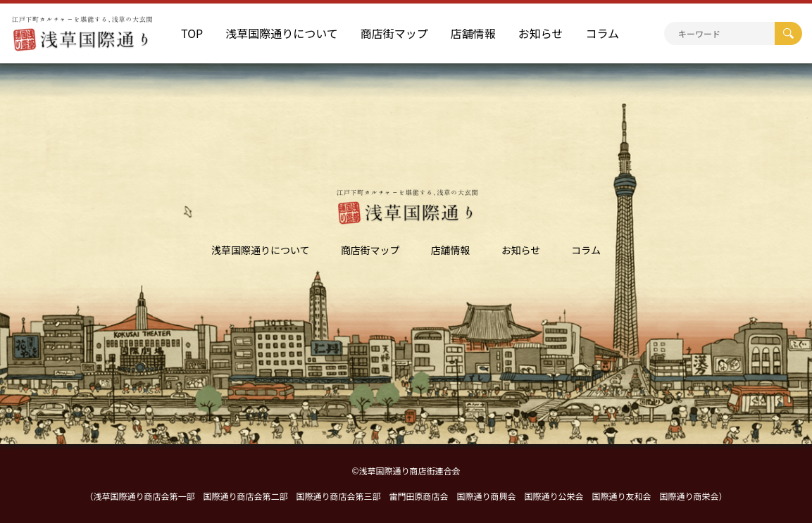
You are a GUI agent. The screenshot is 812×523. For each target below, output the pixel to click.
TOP (192, 33)
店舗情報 (473, 33)
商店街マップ (394, 33)
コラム (602, 33)
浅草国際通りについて (282, 33)
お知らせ (541, 33)
